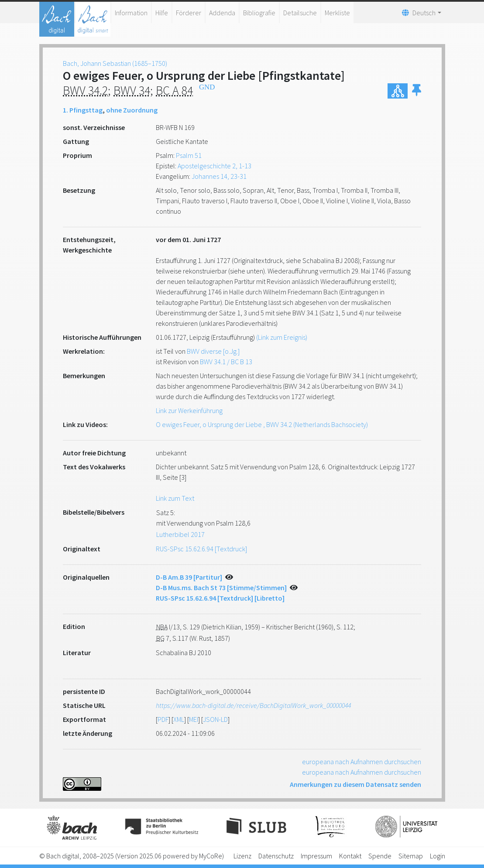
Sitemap (411, 856)
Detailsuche (300, 13)
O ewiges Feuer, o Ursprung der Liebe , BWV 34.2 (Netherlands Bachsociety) (262, 424)
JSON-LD (215, 719)
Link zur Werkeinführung (189, 410)
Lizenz (242, 856)
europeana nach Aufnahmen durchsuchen (362, 762)
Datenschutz (276, 856)
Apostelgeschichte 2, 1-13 (215, 166)
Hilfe (162, 13)
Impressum (316, 856)
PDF (163, 719)
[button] (417, 91)
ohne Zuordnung (132, 110)
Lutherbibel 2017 (180, 534)
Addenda (222, 13)
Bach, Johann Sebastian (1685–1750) (115, 63)
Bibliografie (259, 13)
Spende (380, 856)
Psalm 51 (189, 155)
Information (131, 13)
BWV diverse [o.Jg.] (213, 351)
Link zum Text (175, 498)
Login (438, 856)
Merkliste (337, 13)
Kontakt (350, 856)
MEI (194, 719)
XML (179, 719)
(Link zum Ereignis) (282, 337)
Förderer (189, 13)
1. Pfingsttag (83, 110)
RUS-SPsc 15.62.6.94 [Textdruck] (201, 549)
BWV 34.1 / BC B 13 (226, 362)
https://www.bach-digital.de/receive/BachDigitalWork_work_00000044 (253, 705)
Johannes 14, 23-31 (219, 176)
